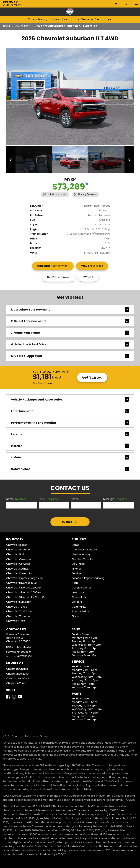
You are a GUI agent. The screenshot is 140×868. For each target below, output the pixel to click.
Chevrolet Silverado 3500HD (24, 592)
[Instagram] (14, 696)
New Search (23, 26)
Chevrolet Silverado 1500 (21, 582)
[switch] (136, 4)
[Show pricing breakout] (87, 183)
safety (70, 457)
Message (116, 498)
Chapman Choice (17, 668)
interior (70, 445)
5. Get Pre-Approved (70, 355)
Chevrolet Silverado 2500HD (24, 587)
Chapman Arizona (17, 673)
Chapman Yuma (16, 682)
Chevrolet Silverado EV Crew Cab (27, 596)
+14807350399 (23, 646)
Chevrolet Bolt (15, 553)
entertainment (70, 410)
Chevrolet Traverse (18, 615)
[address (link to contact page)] (116, 4)
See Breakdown (42, 382)
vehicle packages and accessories (70, 399)
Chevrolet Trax (16, 620)
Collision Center (82, 587)
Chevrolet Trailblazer (19, 610)
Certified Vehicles (83, 558)
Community (79, 606)
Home (7, 26)
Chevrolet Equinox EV (19, 572)
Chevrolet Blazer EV (18, 549)
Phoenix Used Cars (18, 677)
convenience (70, 468)
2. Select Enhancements (70, 320)
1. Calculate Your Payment (70, 309)
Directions (78, 592)
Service (76, 572)
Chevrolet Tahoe (17, 606)
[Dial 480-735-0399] (126, 4)
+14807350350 (23, 656)
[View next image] (128, 159)
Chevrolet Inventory (84, 549)
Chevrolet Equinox (17, 568)
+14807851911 (24, 651)
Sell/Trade (78, 563)
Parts (75, 582)
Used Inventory (81, 553)
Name (17, 498)
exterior (70, 433)
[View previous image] (12, 159)
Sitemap (77, 615)
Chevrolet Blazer (17, 544)
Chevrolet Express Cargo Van (24, 577)
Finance (77, 568)
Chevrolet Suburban (19, 601)
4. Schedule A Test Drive (70, 343)
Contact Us (79, 596)
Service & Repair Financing (88, 577)
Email (49, 498)
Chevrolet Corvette (18, 563)
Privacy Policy (80, 610)
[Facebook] (8, 696)
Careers (77, 601)
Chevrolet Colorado (18, 558)
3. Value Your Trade (70, 332)
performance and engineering (70, 422)
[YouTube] (20, 696)
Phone (75, 498)
